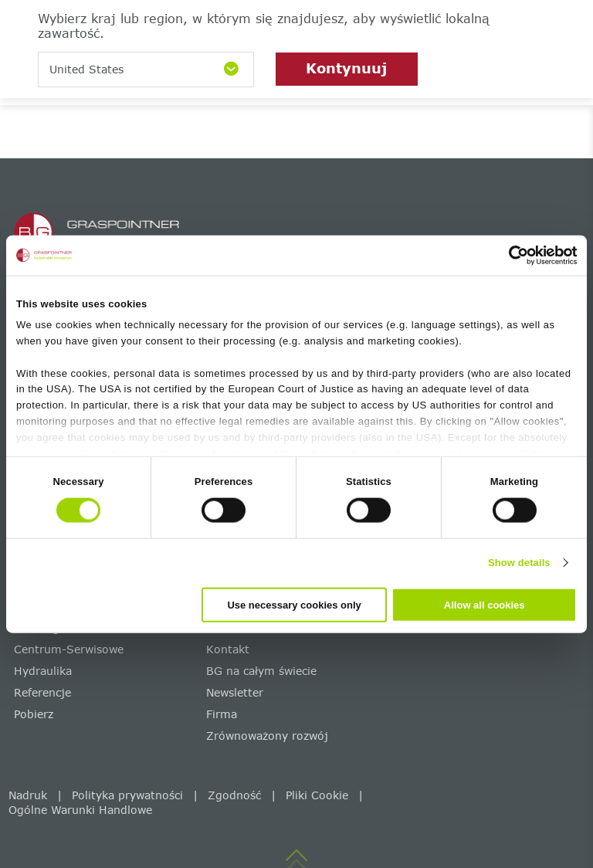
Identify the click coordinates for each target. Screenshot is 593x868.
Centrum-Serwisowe (69, 649)
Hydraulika (43, 671)
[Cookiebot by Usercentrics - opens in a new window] (509, 256)
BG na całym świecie (261, 671)
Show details (519, 563)
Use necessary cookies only (294, 604)
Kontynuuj (346, 68)
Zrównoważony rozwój (267, 736)
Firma (222, 714)
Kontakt (228, 649)
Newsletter (235, 692)
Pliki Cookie (317, 795)
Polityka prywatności (127, 795)
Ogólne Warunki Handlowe (80, 810)
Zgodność (234, 795)
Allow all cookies (485, 604)
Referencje (42, 692)
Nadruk (28, 795)
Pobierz (34, 714)
